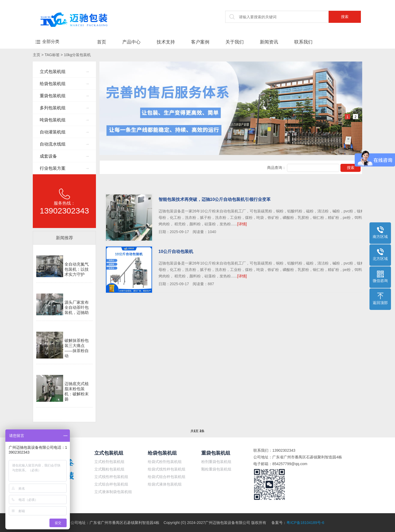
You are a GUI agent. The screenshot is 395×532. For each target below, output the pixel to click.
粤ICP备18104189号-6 (305, 523)
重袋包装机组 (65, 96)
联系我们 (303, 42)
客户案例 (200, 42)
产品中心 (131, 42)
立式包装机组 (65, 72)
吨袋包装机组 (65, 120)
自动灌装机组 (65, 132)
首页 (102, 42)
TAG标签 (52, 55)
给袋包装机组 (65, 84)
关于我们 (235, 42)
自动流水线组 (65, 144)
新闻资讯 (269, 42)
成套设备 (65, 156)
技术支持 (166, 42)
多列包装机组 (65, 108)
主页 (37, 55)
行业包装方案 (65, 168)
